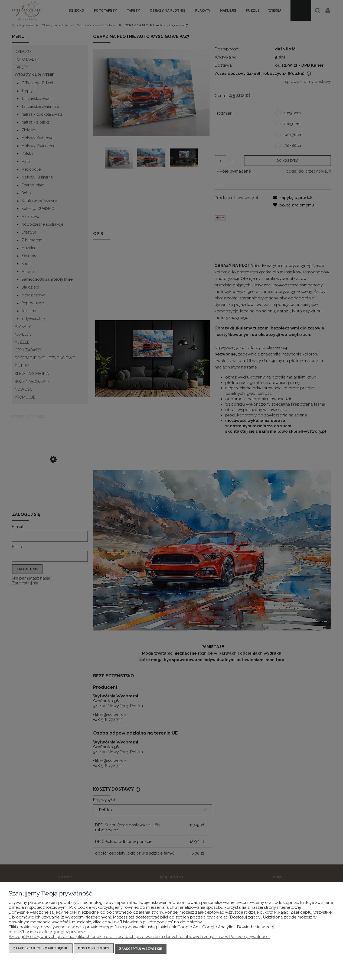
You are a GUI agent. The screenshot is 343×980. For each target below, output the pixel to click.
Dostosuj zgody (94, 949)
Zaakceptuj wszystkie (141, 949)
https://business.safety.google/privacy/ (47, 933)
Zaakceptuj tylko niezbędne (41, 949)
